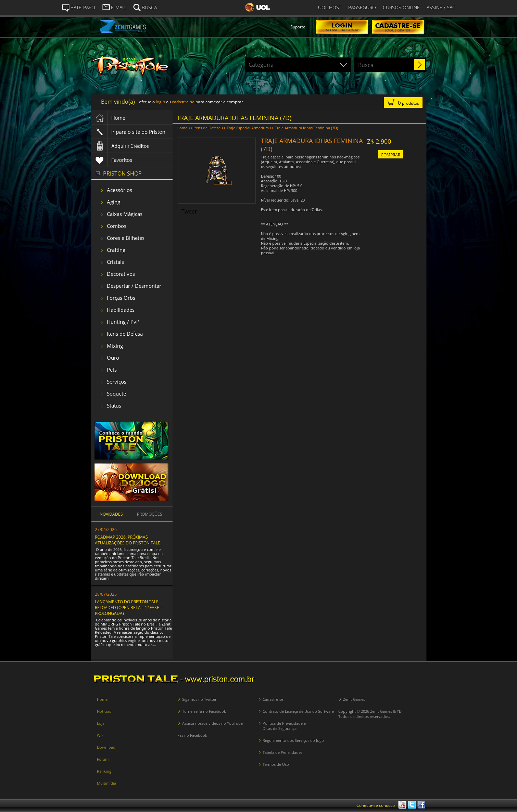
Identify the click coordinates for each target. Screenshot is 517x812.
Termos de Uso (276, 764)
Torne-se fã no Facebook (204, 711)
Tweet (189, 211)
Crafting (116, 250)
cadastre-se (183, 102)
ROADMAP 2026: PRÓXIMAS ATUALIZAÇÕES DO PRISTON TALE (128, 540)
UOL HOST (330, 7)
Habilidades (121, 310)
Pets (112, 370)
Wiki (101, 735)
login (160, 102)
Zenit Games (354, 699)
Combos (117, 226)
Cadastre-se (273, 699)
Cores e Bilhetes (126, 238)
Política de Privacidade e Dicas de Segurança (284, 726)
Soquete (116, 394)
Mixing (115, 346)
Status (114, 405)
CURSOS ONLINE (401, 7)
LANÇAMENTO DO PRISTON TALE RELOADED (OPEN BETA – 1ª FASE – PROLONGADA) (129, 608)
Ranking (104, 771)
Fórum (103, 759)
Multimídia (106, 783)
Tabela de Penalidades (282, 752)
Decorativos (121, 274)
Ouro (113, 358)
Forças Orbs (121, 298)
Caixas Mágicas (125, 214)
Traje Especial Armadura (248, 128)
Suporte (298, 27)
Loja (101, 723)
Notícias (104, 711)
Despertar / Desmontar (134, 286)
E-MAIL (114, 7)
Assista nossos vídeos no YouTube (212, 723)
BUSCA (145, 7)
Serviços (117, 382)
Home (182, 128)
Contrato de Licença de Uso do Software (298, 711)
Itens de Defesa (125, 334)
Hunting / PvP (123, 322)
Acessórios (119, 190)
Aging (114, 202)
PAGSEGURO (362, 7)
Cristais (115, 262)
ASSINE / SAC (441, 7)
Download (106, 747)
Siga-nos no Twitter (199, 699)
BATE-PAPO (78, 8)
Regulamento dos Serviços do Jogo (293, 740)
